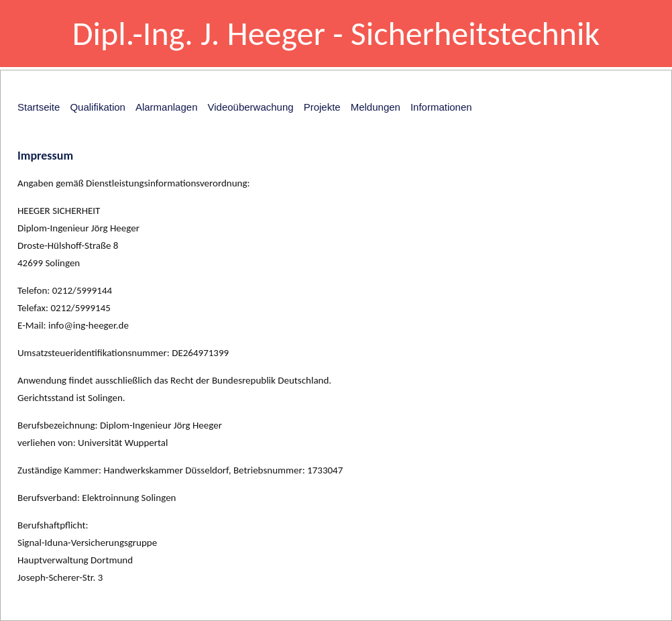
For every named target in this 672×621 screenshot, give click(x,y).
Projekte (322, 107)
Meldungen (376, 107)
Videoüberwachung (250, 107)
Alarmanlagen (167, 107)
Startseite (39, 107)
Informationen (441, 107)
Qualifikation (98, 107)
